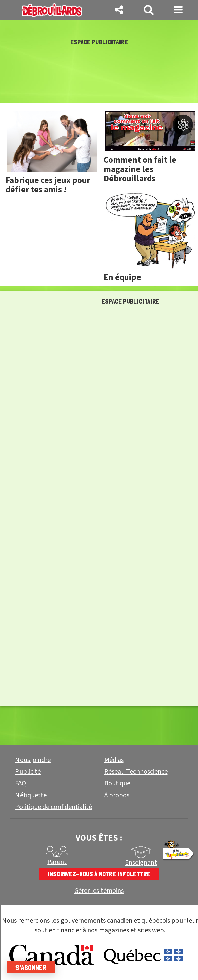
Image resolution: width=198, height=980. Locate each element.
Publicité (28, 772)
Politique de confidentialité (54, 807)
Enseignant (141, 863)
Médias (114, 760)
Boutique (117, 783)
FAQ (21, 783)
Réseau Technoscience (136, 772)
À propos (117, 795)
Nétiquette (31, 795)
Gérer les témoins (99, 891)
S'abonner (31, 967)
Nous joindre (33, 760)
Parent (57, 862)
